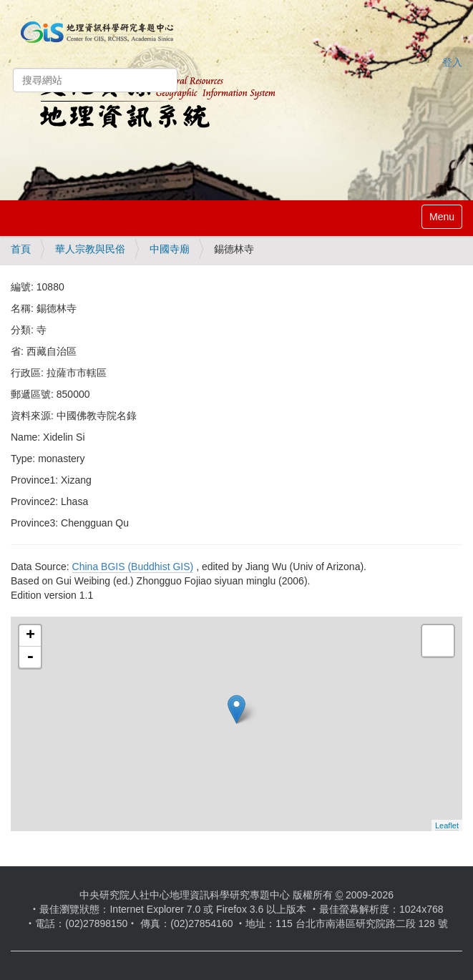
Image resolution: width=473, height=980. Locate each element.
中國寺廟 (170, 249)
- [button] (30, 657)
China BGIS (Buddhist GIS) (133, 567)
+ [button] (30, 636)
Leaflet (447, 825)
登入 (452, 62)
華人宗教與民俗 (90, 249)
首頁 (21, 249)
